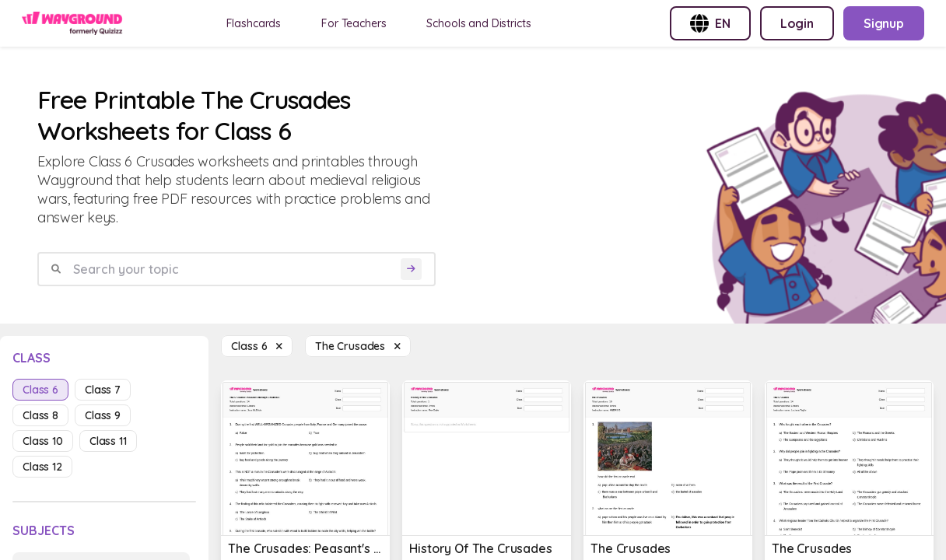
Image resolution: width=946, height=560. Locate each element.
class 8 (40, 415)
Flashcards (254, 23)
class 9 (103, 415)
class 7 (103, 390)
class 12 (42, 467)
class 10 (43, 441)
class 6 (40, 390)
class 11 (108, 441)
